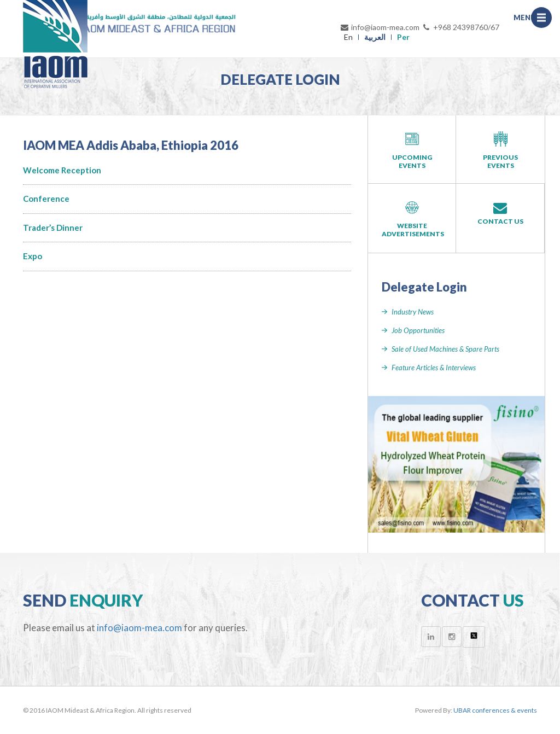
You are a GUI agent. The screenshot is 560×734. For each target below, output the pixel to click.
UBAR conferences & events (495, 710)
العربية (375, 37)
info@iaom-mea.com (380, 27)
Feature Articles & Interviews (434, 368)
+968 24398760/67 (460, 27)
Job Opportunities (418, 330)
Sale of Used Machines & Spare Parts (445, 349)
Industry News (413, 312)
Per (403, 37)
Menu (544, 20)
